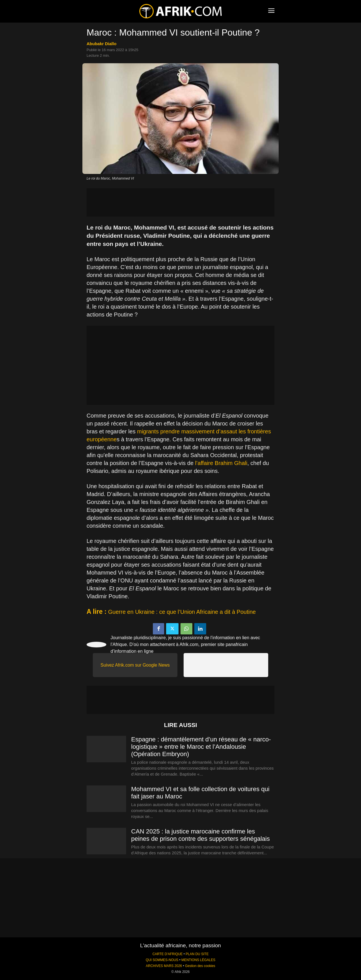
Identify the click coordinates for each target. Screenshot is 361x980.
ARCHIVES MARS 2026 (164, 966)
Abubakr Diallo (102, 44)
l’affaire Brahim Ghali (221, 463)
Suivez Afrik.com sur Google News (135, 665)
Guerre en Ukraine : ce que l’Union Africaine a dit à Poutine (182, 612)
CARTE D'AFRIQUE (167, 954)
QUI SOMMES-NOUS (162, 960)
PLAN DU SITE (197, 954)
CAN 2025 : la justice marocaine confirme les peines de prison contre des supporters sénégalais (201, 835)
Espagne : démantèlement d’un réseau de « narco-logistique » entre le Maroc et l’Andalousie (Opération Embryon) (201, 747)
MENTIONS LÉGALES (198, 960)
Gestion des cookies (200, 966)
